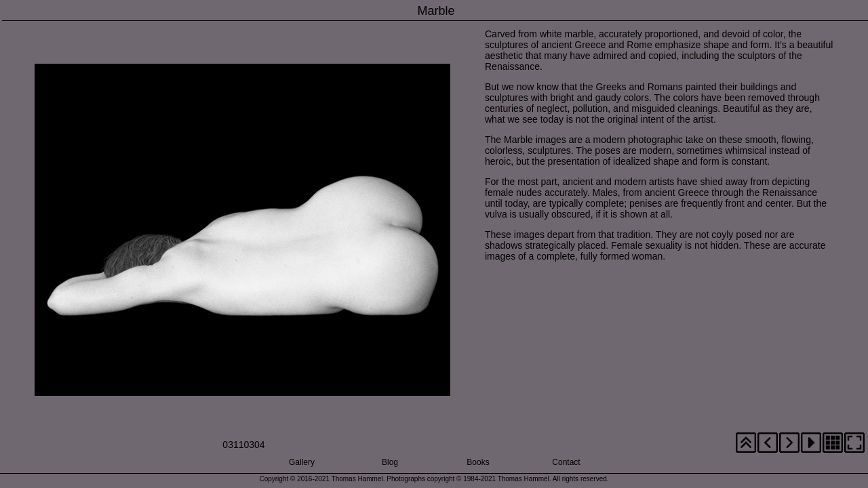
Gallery (302, 462)
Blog (390, 462)
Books (478, 462)
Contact (566, 462)
